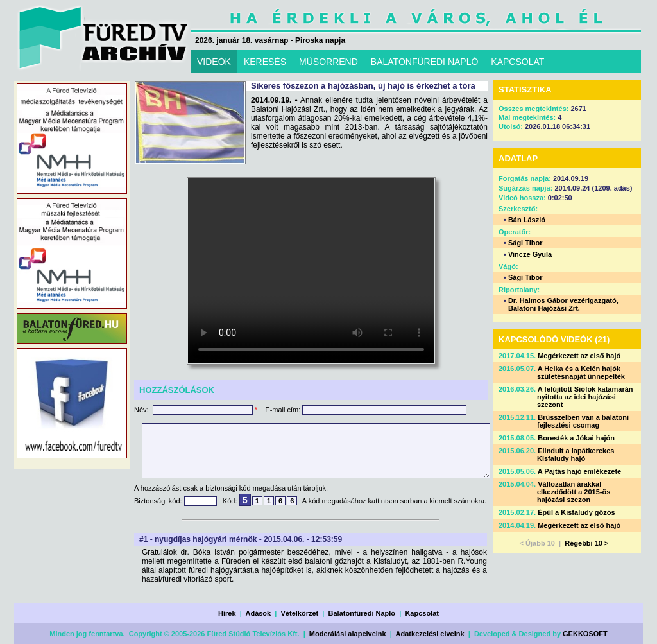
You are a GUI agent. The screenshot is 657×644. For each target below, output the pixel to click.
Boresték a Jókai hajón (576, 438)
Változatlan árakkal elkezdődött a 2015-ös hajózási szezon (574, 492)
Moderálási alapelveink (348, 634)
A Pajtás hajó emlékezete (579, 471)
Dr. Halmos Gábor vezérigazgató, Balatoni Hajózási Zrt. (563, 304)
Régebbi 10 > (586, 543)
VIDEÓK (214, 62)
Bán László (527, 220)
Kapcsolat (422, 613)
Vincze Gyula (530, 254)
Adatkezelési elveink (430, 634)
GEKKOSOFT (585, 634)
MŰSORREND (328, 62)
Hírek (227, 613)
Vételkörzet (300, 613)
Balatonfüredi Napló (362, 613)
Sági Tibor (525, 243)
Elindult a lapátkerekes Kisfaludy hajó (576, 455)
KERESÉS (265, 62)
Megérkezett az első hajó (579, 356)
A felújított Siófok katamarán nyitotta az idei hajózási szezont (585, 397)
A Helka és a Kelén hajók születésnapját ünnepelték (581, 372)
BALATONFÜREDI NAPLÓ (425, 62)
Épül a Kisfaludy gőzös (576, 512)
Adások (258, 613)
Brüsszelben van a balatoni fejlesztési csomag (583, 421)
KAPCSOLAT (517, 62)
